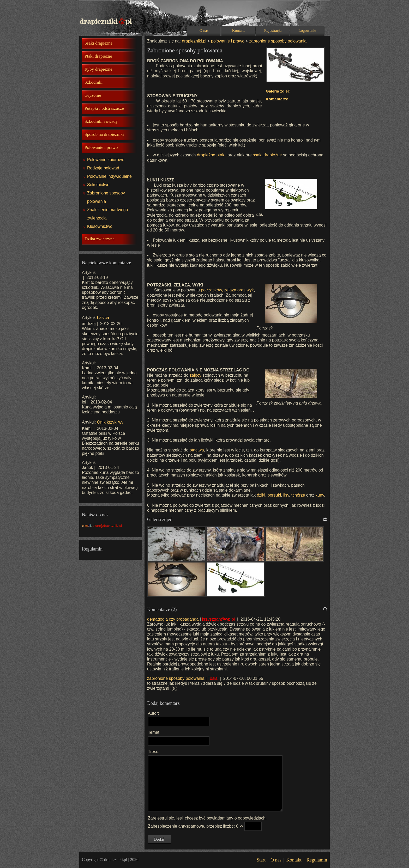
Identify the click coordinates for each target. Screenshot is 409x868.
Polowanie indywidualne (109, 176)
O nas (204, 30)
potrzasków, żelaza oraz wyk (227, 290)
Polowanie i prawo (101, 147)
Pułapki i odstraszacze (104, 108)
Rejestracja (273, 30)
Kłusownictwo (100, 226)
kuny (320, 495)
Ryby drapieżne (98, 69)
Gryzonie (93, 95)
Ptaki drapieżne (98, 56)
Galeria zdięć (278, 91)
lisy (286, 495)
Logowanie (307, 30)
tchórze (298, 495)
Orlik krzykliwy (110, 422)
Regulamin (317, 860)
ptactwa (197, 450)
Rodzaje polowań (103, 168)
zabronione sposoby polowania (277, 41)
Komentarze (277, 99)
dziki (261, 495)
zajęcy (196, 375)
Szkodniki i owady (101, 121)
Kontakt (238, 30)
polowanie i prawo (228, 41)
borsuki (274, 495)
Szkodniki (94, 82)
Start (261, 860)
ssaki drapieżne (267, 155)
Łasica (103, 318)
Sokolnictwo (98, 185)
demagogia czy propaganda (173, 619)
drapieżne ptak (211, 155)
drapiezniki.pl (194, 41)
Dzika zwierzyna (100, 239)
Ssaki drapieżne (98, 43)
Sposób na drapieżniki (104, 134)
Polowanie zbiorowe (106, 160)
